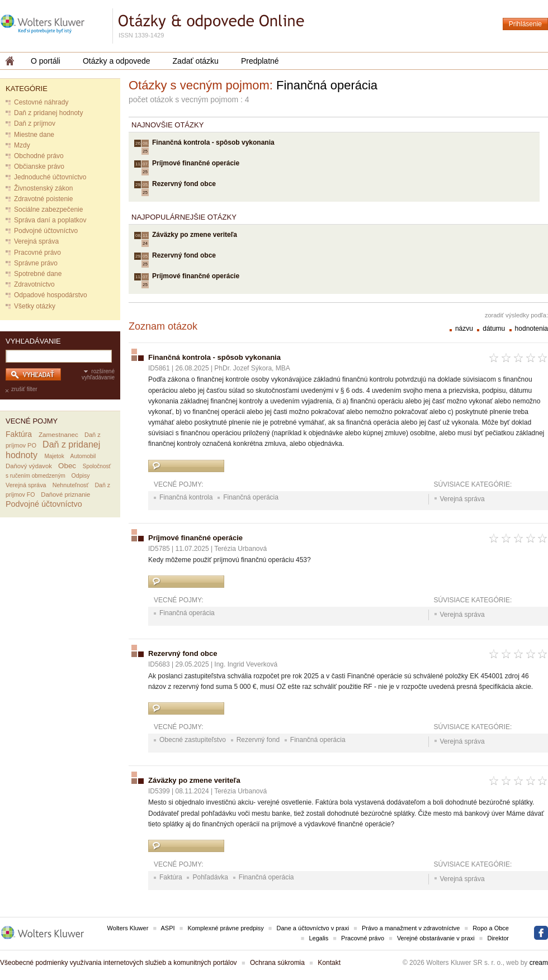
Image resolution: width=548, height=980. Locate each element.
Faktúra (19, 434)
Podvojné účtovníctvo (46, 231)
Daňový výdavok (29, 466)
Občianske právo (39, 166)
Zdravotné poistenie (43, 199)
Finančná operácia (251, 497)
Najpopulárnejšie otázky (184, 217)
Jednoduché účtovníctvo (50, 177)
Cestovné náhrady (41, 102)
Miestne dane (34, 135)
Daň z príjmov (35, 123)
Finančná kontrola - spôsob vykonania (213, 142)
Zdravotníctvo (34, 284)
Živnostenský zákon (43, 188)
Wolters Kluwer (128, 928)
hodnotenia (532, 329)
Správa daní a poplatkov (50, 220)
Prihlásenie (525, 24)
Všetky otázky (35, 306)
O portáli (46, 61)
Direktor (498, 938)
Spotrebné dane (38, 274)
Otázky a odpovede (117, 61)
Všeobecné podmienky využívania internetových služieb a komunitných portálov (119, 963)
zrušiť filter (24, 389)
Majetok (54, 456)
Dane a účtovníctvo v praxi (313, 928)
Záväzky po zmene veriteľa (195, 235)
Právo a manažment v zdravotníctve (411, 928)
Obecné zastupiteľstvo (193, 740)
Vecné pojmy (32, 421)
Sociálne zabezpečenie (48, 210)
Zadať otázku (196, 61)
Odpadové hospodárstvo (51, 295)
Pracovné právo (37, 253)
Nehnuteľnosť (71, 485)
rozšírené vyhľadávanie (98, 374)
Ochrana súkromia (277, 963)
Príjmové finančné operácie (196, 163)
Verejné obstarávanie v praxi (436, 938)
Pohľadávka (210, 877)
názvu (465, 329)
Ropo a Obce (491, 928)
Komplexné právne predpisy (225, 928)
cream (539, 963)
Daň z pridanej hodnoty (48, 113)
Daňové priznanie (65, 494)
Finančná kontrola (186, 497)
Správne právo (36, 263)
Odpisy (81, 475)
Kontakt (329, 963)
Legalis (318, 938)
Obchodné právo (39, 156)
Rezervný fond (258, 740)
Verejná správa (36, 241)
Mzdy (22, 145)
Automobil (83, 456)
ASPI (168, 928)
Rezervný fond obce (184, 184)
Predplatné (260, 61)
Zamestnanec (58, 434)
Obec (67, 466)
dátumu (495, 329)
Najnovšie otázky (167, 125)
